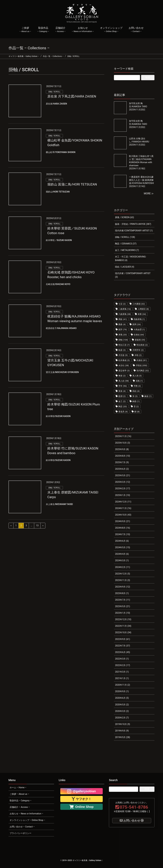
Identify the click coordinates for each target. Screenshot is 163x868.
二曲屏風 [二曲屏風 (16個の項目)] (125, 309)
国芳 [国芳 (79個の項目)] (123, 330)
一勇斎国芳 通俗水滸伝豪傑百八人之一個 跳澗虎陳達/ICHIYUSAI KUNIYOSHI (141, 180)
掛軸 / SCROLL (54, 92)
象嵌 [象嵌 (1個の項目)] (148, 396)
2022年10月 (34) (123, 632)
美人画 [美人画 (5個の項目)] (137, 376)
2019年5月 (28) (122, 737)
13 (37, 525)
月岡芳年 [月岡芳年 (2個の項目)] (138, 350)
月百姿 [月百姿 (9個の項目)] (123, 355)
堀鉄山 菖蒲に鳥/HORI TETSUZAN (72, 184)
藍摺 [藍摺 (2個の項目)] (122, 396)
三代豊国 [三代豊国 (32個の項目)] (139, 304)
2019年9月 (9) (122, 731)
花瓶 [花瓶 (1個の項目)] (139, 381)
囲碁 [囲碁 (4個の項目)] (122, 324)
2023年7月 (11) (122, 600)
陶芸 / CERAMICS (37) (126, 244)
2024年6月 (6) (122, 541)
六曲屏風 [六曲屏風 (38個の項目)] (125, 314)
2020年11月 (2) (122, 685)
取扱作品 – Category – (21, 801)
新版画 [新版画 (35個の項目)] (140, 340)
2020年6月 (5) (122, 698)
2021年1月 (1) (122, 678)
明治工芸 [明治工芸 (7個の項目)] (124, 345)
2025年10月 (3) (122, 443)
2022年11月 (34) (123, 626)
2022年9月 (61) (122, 639)
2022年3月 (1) (122, 659)
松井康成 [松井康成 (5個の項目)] (124, 360)
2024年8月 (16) (122, 528)
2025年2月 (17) (122, 488)
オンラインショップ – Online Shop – (27, 820)
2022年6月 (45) (122, 652)
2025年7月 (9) (122, 462)
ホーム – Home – (18, 787)
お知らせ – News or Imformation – (26, 814)
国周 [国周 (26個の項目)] (137, 324)
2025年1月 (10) (122, 495)
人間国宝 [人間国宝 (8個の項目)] (143, 309)
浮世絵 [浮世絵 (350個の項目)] (141, 365)
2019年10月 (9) (122, 724)
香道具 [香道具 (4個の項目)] (123, 412)
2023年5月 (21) (122, 606)
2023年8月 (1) (122, 593)
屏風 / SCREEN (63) (124, 217)
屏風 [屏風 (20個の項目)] (123, 335)
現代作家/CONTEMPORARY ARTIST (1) (134, 231)
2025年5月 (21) (122, 475)
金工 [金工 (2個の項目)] (122, 401)
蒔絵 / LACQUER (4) (125, 267)
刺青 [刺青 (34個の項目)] (142, 314)
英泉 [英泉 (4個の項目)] (122, 391)
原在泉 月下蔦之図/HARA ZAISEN (72, 96)
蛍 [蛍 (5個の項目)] (135, 396)
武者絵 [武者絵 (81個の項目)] (142, 360)
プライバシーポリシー (21, 833)
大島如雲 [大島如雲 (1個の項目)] (139, 330)
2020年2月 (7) (122, 718)
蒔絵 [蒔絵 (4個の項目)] (136, 391)
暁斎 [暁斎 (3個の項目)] (122, 350)
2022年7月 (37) (122, 646)
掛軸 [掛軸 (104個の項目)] (123, 340)
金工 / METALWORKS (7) (127, 250)
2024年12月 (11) (123, 502)
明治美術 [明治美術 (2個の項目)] (142, 345)
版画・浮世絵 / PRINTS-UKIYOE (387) (133, 224)
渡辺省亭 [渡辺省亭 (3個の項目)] (124, 371)
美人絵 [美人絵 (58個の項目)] (124, 381)
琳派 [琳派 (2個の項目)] (122, 376)
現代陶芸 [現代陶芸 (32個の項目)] (143, 371)
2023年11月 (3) (122, 580)
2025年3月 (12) (122, 482)
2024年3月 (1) (122, 560)
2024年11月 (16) (123, 508)
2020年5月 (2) (122, 705)
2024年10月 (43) (123, 515)
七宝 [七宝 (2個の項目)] (122, 304)
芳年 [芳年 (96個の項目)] (123, 386)
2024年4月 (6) (122, 554)
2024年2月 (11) (122, 567)
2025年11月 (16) (123, 436)
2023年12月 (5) (122, 574)
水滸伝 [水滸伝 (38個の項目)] (124, 365)
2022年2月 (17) (122, 665)
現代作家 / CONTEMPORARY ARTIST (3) (133, 275)
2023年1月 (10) (122, 613)
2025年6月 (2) (122, 469)
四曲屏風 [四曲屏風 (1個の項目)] (139, 319)
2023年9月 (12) (122, 587)
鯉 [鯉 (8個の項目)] (137, 412)
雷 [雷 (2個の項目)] (136, 406)
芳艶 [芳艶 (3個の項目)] (137, 386)
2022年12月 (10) (123, 619)
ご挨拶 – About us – (20, 794)
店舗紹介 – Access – (20, 807)
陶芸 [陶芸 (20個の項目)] (123, 406)
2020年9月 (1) (122, 691)
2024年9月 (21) (122, 521)
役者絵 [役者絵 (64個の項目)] (139, 335)
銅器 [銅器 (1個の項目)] (136, 401)
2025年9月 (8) (122, 449)
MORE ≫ (149, 193)
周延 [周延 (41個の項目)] (123, 319)
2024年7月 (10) (122, 534)
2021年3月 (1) (122, 672)
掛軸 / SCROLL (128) (125, 237)
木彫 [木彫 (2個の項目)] (138, 355)
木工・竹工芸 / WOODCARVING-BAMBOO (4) (131, 258)
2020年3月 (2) (122, 711)
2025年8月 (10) (122, 456)
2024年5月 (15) (122, 547)
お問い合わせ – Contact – (22, 827)
